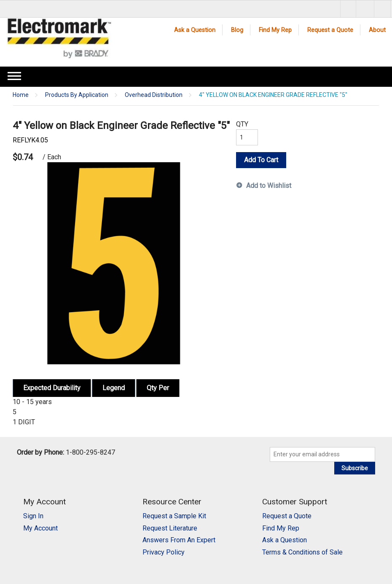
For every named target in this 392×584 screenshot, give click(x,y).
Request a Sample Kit (174, 516)
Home (21, 95)
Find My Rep (275, 30)
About (377, 30)
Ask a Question (195, 30)
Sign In (33, 516)
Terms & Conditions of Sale (302, 552)
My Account (40, 528)
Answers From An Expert (179, 540)
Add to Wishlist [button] (269, 186)
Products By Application (77, 95)
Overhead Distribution (154, 95)
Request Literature (170, 528)
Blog (237, 30)
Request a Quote (330, 30)
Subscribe (355, 468)
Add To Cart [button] (261, 160)
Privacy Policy (164, 552)
